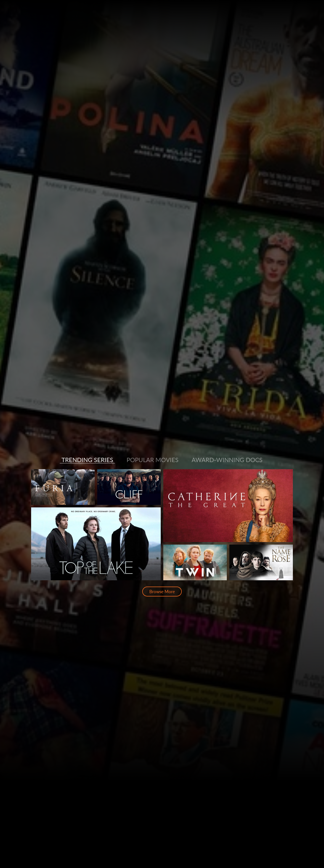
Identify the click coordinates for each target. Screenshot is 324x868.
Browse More (162, 592)
